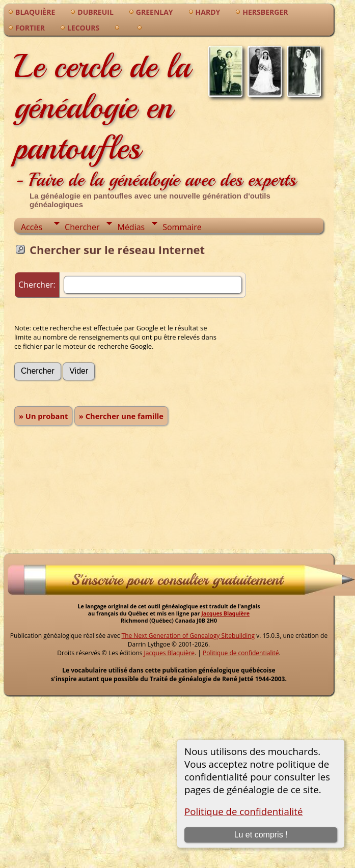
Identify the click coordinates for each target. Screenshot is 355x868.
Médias (131, 227)
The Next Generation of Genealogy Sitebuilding (188, 636)
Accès (32, 227)
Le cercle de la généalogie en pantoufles (155, 120)
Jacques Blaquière (225, 613)
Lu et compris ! (261, 835)
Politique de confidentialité (243, 811)
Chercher (82, 227)
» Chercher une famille (121, 416)
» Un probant (43, 416)
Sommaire (182, 227)
